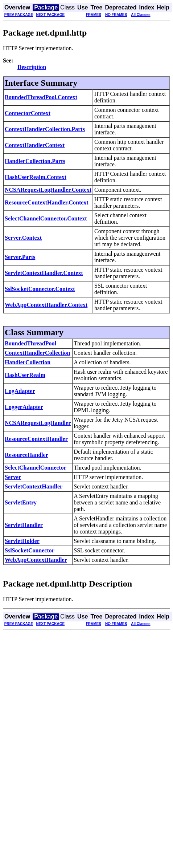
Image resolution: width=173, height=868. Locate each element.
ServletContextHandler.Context (44, 273)
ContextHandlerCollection (37, 353)
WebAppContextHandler (36, 560)
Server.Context (23, 238)
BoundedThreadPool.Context (41, 97)
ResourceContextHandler (36, 439)
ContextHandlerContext (35, 145)
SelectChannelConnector (36, 468)
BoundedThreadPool (30, 343)
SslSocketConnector (30, 550)
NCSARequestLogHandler (38, 423)
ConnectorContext (28, 113)
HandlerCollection (28, 362)
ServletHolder (22, 541)
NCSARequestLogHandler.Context (48, 190)
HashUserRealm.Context (36, 177)
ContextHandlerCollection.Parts (45, 129)
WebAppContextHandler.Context (46, 305)
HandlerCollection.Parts (35, 161)
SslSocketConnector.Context (40, 289)
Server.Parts (20, 257)
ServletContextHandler (34, 486)
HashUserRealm (25, 375)
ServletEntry (21, 502)
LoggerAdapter (24, 407)
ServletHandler (24, 525)
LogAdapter (20, 391)
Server (13, 477)
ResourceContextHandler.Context (47, 202)
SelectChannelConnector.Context (46, 218)
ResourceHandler (26, 455)
